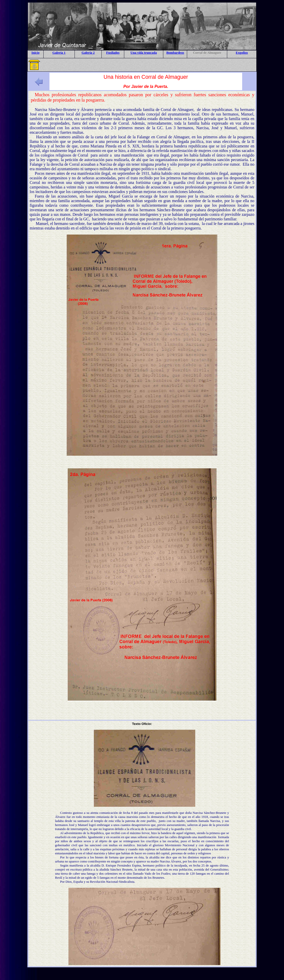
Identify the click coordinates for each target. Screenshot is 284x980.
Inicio (35, 53)
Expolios (242, 53)
